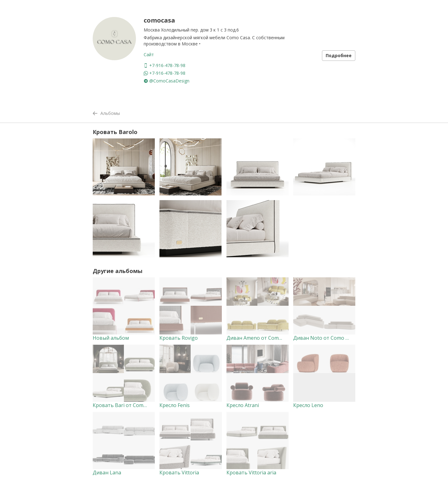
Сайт (149, 55)
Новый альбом (111, 338)
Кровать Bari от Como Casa (126, 405)
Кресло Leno (308, 405)
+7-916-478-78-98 (165, 65)
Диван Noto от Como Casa (325, 338)
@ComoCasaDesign (167, 81)
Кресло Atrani (243, 405)
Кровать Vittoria (179, 473)
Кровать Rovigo (179, 338)
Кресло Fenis (175, 405)
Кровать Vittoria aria (251, 473)
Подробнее (339, 55)
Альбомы (106, 113)
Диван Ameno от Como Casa (260, 338)
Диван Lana (107, 473)
